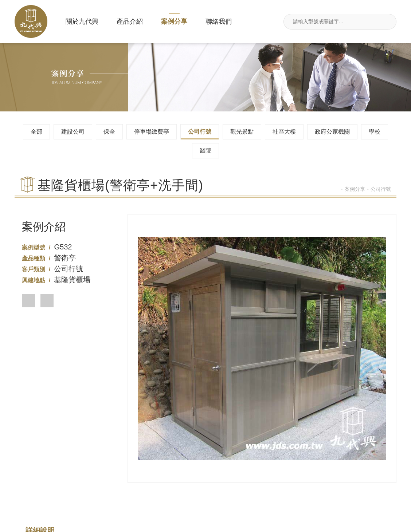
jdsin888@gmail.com (364, 485)
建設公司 (73, 132)
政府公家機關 (332, 132)
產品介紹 (130, 21)
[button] (28, 301)
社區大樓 (284, 132)
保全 (109, 132)
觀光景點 (242, 132)
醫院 (205, 151)
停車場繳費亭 (152, 132)
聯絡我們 (219, 21)
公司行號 (200, 132)
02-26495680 (126, 485)
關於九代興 (82, 21)
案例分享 (174, 21)
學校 (375, 132)
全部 (36, 132)
